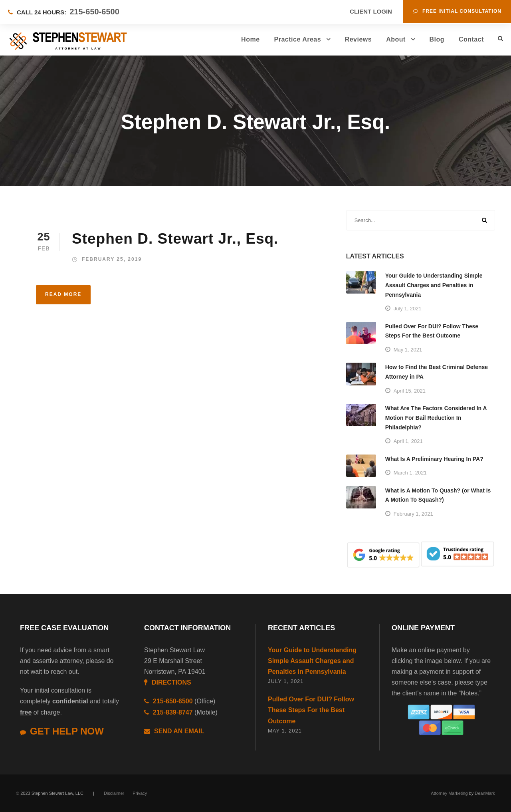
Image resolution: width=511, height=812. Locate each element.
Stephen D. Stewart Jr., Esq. (175, 239)
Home (250, 39)
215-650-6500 (94, 12)
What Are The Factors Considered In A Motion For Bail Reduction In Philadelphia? (436, 418)
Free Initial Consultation (457, 11)
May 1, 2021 (408, 350)
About (396, 39)
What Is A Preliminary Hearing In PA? (434, 459)
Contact (471, 39)
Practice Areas (298, 39)
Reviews (358, 39)
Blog (437, 39)
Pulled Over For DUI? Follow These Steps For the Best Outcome (311, 710)
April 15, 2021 (410, 391)
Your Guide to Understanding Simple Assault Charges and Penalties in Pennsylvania (434, 285)
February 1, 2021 (413, 514)
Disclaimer (114, 793)
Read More (63, 294)
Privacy (140, 793)
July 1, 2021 (408, 309)
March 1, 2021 (410, 473)
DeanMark (485, 793)
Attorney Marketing (449, 793)
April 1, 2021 (408, 441)
